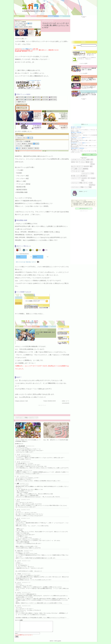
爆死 (91, 166)
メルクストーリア (33, 418)
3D (89, 178)
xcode (91, 183)
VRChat (92, 164)
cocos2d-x (84, 178)
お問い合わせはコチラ (84, 208)
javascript (86, 166)
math (27, 401)
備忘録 (87, 162)
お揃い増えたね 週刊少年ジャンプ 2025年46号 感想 (77, 148)
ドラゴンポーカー (76, 171)
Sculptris (93, 178)
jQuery (73, 162)
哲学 (92, 160)
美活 (83, 180)
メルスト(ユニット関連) (22, 418)
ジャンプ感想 (88, 187)
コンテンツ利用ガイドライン (27, 49)
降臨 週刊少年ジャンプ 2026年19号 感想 (76, 127)
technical (51, 16)
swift (83, 171)
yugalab (17, 16)
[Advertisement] (42, 410)
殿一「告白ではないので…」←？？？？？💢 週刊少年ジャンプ (79, 138)
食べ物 (73, 176)
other (61, 16)
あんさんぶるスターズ (77, 166)
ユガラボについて (76, 160)
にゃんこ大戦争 (86, 160)
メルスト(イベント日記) (88, 173)
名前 (16, 635)
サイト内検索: (77, 45)
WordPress (92, 185)
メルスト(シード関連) (77, 183)
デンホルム (82, 162)
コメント (17, 634)
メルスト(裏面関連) (83, 169)
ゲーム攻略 (74, 169)
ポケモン (86, 183)
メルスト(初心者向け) (81, 176)
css (77, 162)
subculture (40, 16)
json (91, 162)
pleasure (28, 16)
